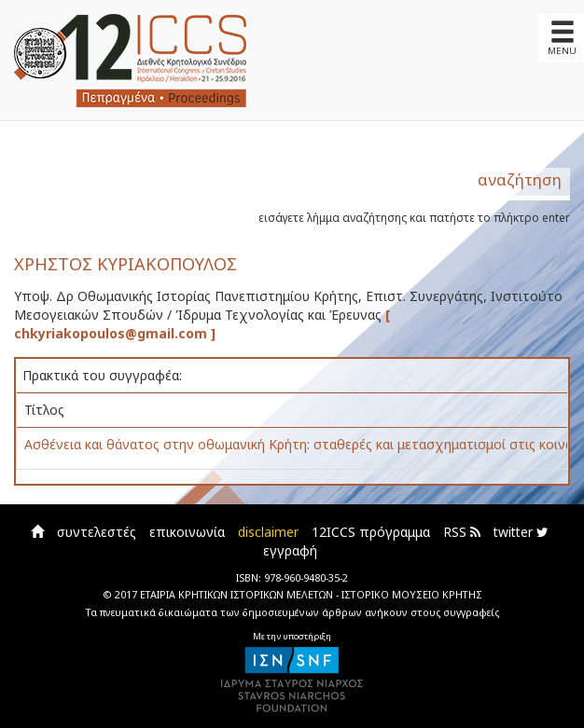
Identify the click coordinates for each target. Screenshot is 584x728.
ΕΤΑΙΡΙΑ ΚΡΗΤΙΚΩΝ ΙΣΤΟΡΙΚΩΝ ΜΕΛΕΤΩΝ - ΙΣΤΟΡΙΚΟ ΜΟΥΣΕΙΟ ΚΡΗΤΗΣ (311, 594)
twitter (521, 532)
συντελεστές (97, 532)
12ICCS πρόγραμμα (371, 532)
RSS (462, 532)
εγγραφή (290, 550)
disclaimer (268, 532)
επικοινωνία (187, 532)
